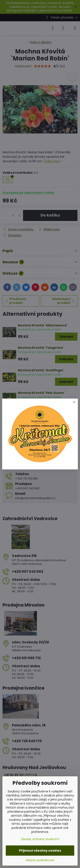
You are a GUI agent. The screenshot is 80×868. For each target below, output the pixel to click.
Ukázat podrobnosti (40, 860)
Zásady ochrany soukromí (40, 839)
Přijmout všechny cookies (40, 851)
